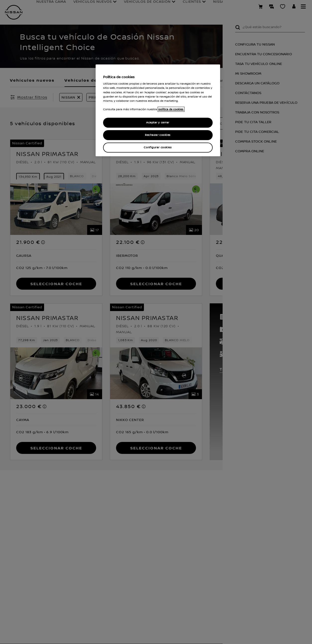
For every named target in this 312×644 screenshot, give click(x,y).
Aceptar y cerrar (158, 123)
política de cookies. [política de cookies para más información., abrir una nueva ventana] (171, 109)
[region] (158, 110)
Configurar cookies (158, 147)
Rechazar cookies (158, 135)
